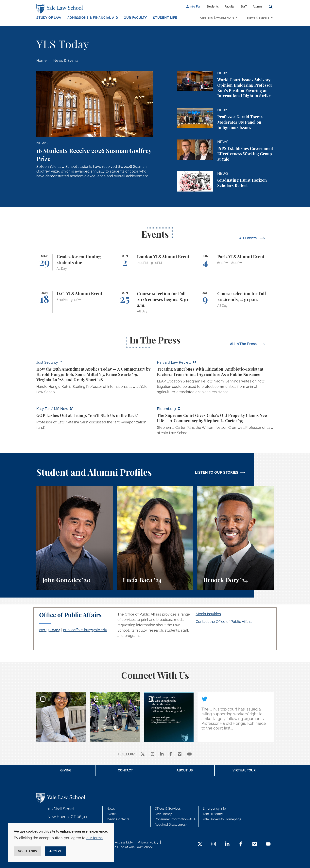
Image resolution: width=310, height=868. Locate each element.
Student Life (165, 18)
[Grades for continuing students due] (75, 262)
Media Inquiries (208, 614)
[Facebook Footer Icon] (241, 844)
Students (213, 7)
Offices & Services (168, 809)
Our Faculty (135, 18)
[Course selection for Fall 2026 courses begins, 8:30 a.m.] (155, 302)
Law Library (163, 814)
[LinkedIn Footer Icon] (227, 844)
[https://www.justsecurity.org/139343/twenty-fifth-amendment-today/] (95, 378)
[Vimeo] (180, 754)
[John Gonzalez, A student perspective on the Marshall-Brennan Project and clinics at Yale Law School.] (75, 538)
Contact (125, 770)
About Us (185, 770)
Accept (55, 851)
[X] (143, 754)
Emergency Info (214, 809)
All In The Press (244, 344)
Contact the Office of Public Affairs (224, 622)
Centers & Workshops (217, 18)
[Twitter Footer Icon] (200, 844)
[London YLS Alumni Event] (155, 262)
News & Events (258, 18)
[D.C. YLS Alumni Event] (75, 302)
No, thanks (27, 851)
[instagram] (152, 754)
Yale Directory (213, 814)
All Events (248, 238)
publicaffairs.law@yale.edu (85, 630)
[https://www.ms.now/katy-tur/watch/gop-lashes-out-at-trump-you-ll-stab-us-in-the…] (95, 419)
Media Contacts (118, 819)
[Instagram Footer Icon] (214, 844)
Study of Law (49, 18)
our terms (95, 838)
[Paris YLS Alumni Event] (235, 262)
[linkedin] (162, 754)
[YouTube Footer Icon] (268, 844)
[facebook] (171, 754)
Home (42, 60)
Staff (244, 7)
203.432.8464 (50, 630)
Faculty (230, 7)
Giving (66, 770)
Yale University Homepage (222, 819)
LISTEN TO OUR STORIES (217, 472)
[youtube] (189, 754)
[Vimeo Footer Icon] (255, 844)
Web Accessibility (120, 842)
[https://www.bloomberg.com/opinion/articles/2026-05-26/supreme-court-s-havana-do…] (215, 422)
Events (112, 814)
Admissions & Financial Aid (93, 18)
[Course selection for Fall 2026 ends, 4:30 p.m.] (235, 302)
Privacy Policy (148, 842)
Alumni (258, 7)
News (111, 809)
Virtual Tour (244, 770)
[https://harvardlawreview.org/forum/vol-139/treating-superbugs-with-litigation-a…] (215, 378)
